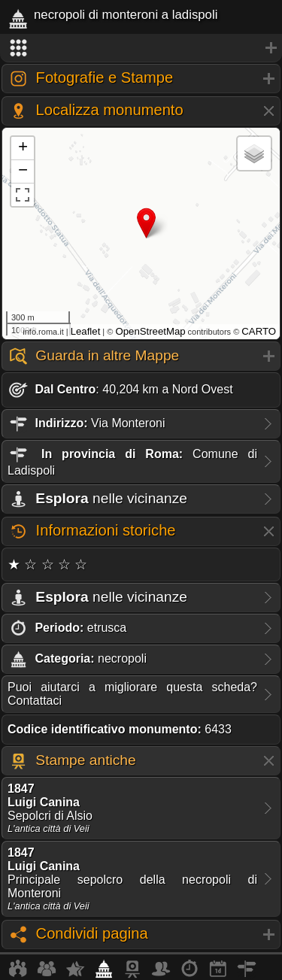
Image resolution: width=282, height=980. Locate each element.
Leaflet (86, 331)
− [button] (23, 171)
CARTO (259, 331)
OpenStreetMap (150, 331)
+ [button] (23, 148)
